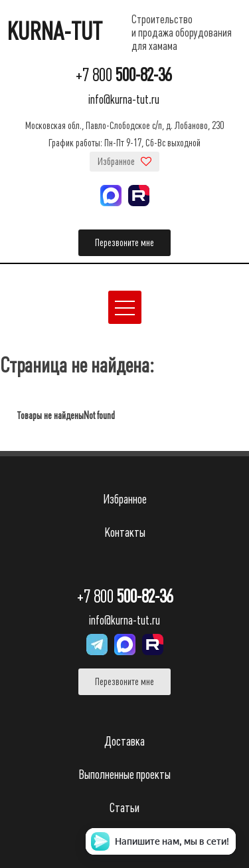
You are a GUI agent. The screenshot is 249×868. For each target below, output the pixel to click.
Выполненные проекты (124, 775)
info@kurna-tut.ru (124, 99)
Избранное (124, 162)
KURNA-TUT (54, 32)
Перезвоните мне (124, 243)
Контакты (125, 532)
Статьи (124, 808)
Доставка (124, 741)
